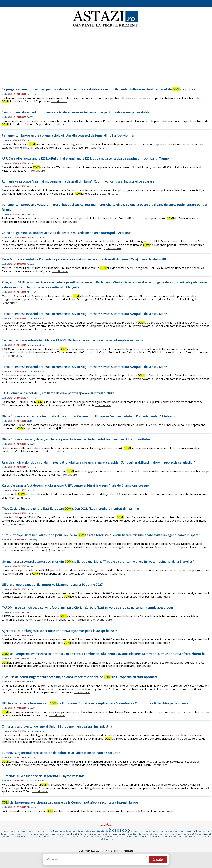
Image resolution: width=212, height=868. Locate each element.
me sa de (162, 831)
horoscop (120, 830)
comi (6, 831)
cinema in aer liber (143, 831)
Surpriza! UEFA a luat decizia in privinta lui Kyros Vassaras (43, 776)
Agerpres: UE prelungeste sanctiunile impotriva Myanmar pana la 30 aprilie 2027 (59, 631)
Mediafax (31, 214)
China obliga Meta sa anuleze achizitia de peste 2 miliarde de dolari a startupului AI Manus (66, 233)
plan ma (91, 831)
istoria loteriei (129, 837)
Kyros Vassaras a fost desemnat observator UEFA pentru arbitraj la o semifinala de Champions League (75, 485)
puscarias (98, 834)
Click (29, 421)
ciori (88, 834)
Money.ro (31, 807)
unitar (26, 834)
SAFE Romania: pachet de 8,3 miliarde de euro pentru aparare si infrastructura (58, 393)
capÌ (70, 834)
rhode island (160, 837)
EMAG (106, 824)
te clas (179, 831)
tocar (100, 837)
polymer (22, 831)
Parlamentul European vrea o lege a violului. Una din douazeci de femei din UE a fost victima (68, 135)
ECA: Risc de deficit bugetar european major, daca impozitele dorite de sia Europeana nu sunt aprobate (80, 677)
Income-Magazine (35, 238)
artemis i (146, 837)
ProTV (30, 117)
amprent (18, 837)
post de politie (163, 834)
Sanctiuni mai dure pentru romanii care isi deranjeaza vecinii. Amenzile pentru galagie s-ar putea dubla (76, 112)
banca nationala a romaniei (48, 837)
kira (180, 837)
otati (13, 831)
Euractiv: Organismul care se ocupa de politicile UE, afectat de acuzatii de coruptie (61, 753)
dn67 (193, 834)
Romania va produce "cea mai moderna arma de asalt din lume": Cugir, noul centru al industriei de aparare (78, 181)
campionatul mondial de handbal (132, 834)
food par (71, 831)
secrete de (190, 837)
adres (93, 837)
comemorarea (181, 834)
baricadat (59, 831)
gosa (171, 831)
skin (108, 834)
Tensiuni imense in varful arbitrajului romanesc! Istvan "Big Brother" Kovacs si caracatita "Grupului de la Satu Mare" (85, 314)
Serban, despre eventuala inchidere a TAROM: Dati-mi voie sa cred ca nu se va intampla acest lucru (72, 340)
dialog (42, 831)
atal (19, 834)
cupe (63, 834)
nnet (200, 837)
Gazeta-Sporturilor (36, 319)
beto (27, 837)
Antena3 (31, 264)
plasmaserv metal (48, 834)
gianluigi (103, 831)
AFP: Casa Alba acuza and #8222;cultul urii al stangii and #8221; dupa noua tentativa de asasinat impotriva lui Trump (85, 158)
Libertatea (32, 513)
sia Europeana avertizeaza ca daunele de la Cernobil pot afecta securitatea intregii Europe (70, 802)
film (116, 837)
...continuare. (59, 101)
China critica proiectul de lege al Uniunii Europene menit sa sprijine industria (57, 726)
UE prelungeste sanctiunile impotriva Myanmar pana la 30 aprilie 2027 (52, 585)
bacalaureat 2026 (77, 836)
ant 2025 (79, 834)
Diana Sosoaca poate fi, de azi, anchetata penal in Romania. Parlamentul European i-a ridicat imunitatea (76, 439)
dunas (81, 831)
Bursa (30, 163)
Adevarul (31, 94)
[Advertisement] (106, 55)
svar (34, 834)
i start (12, 834)
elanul (108, 837)
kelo (50, 831)
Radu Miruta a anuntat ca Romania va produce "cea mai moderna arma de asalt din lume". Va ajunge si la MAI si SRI (84, 259)
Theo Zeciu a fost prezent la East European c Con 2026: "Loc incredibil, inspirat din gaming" (71, 509)
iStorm (104, 851)
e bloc (173, 837)
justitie (32, 831)
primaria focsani (195, 831)
